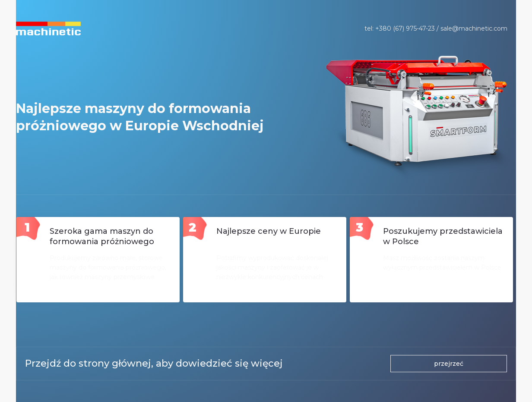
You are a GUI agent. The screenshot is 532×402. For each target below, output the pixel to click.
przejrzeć (449, 364)
